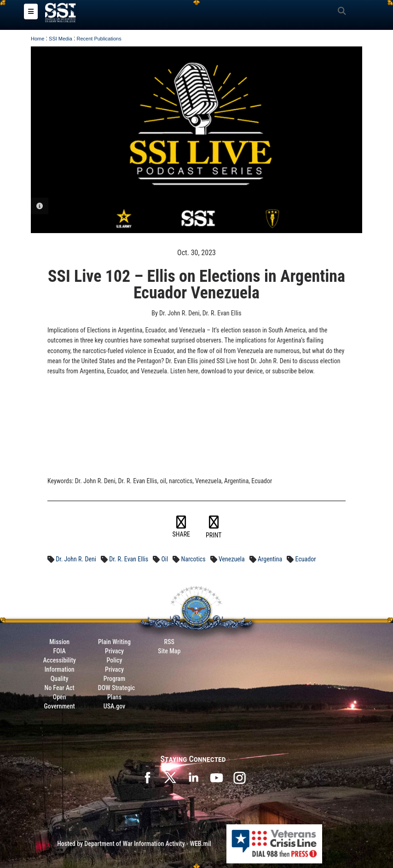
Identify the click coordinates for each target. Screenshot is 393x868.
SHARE (182, 527)
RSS (169, 642)
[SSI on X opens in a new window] (170, 777)
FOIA (60, 651)
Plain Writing (114, 642)
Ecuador (306, 559)
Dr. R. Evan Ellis (129, 559)
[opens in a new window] (239, 777)
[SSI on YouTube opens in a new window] (216, 777)
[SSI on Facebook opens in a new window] (147, 777)
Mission (59, 642)
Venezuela (232, 559)
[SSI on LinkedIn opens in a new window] (193, 777)
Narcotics (194, 559)
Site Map (169, 651)
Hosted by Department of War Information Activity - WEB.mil (134, 844)
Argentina (270, 559)
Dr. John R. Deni (76, 559)
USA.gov (115, 706)
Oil (165, 559)
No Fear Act (60, 688)
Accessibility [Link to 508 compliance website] (60, 660)
